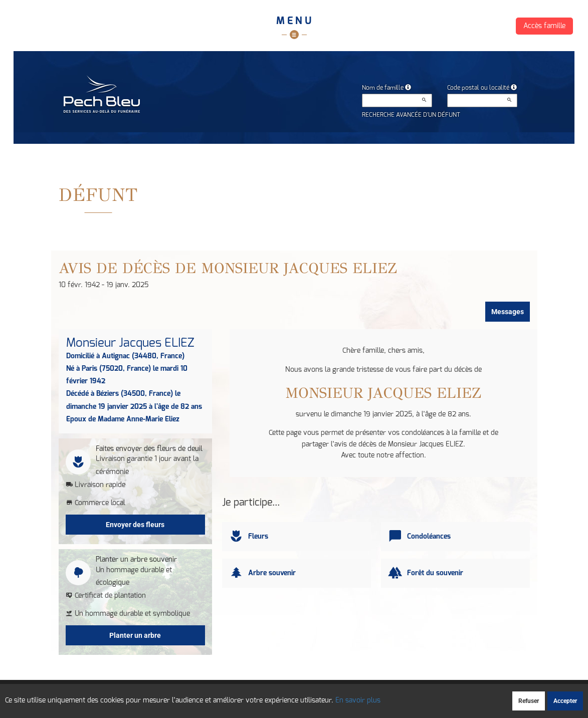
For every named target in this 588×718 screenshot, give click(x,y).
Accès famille (544, 26)
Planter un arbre (135, 635)
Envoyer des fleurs (135, 525)
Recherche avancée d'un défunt (411, 115)
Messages (508, 312)
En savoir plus (358, 700)
